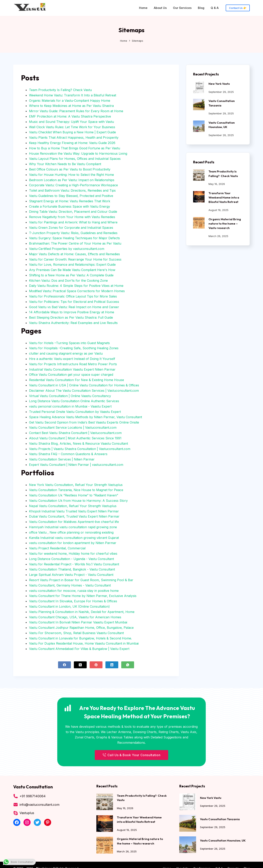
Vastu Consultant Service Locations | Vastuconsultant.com (73, 427)
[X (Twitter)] (80, 665)
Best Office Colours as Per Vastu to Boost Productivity (70, 169)
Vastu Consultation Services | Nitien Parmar (62, 459)
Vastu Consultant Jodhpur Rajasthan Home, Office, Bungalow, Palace (81, 628)
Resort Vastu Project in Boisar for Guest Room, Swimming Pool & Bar (81, 580)
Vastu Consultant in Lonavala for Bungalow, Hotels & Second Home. (80, 638)
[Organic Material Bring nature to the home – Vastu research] (199, 223)
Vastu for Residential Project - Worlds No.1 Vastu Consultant (74, 564)
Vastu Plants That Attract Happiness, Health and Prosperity (74, 137)
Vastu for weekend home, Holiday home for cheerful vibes (73, 554)
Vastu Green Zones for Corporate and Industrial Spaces (71, 228)
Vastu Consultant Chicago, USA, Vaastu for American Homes (75, 617)
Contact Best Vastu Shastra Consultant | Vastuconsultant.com (75, 433)
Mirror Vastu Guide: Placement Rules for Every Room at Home (76, 111)
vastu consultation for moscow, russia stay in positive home (74, 591)
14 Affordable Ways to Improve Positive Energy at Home (72, 312)
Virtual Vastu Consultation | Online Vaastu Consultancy (70, 396)
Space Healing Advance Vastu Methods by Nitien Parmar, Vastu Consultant (85, 417)
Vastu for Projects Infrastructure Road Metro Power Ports (73, 364)
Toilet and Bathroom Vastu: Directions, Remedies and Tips (72, 190)
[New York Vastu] (199, 87)
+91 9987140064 (33, 796)
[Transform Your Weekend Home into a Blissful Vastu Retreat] (199, 197)
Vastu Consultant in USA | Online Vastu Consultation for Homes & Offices (84, 385)
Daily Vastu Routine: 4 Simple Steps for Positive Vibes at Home (76, 286)
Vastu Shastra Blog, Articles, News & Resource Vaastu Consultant (78, 443)
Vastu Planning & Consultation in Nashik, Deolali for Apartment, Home (82, 612)
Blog (201, 8)
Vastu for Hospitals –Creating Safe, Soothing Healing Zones (74, 348)
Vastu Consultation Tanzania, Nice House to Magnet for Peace (76, 490)
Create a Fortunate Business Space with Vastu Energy (70, 206)
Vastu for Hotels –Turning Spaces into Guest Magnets (69, 343)
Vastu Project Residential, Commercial (57, 548)
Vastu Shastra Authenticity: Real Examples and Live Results (73, 323)
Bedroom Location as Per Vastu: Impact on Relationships (72, 180)
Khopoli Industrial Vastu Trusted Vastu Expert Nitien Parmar (74, 511)
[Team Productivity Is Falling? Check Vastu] (199, 175)
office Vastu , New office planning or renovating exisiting (71, 532)
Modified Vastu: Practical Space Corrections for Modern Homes (77, 291)
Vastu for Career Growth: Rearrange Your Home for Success (75, 259)
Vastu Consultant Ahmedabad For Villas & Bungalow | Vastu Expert (79, 649)
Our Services (182, 8)
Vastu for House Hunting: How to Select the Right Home (71, 175)
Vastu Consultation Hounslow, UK (223, 840)
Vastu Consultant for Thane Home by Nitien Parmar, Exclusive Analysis (83, 596)
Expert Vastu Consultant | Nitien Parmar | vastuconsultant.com (76, 465)
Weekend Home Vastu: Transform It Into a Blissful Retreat (73, 95)
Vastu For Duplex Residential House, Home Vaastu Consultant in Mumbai (84, 643)
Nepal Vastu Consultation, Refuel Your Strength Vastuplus (73, 506)
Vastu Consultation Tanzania (220, 819)
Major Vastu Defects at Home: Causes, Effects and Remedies (74, 254)
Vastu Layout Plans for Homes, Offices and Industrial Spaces (75, 159)
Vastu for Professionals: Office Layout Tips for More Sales (73, 296)
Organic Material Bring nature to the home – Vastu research (225, 224)
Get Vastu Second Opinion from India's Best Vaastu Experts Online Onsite (84, 422)
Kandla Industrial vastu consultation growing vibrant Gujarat (74, 538)
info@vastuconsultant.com (39, 805)
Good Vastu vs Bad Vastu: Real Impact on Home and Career (74, 307)
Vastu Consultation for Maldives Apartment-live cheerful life (74, 522)
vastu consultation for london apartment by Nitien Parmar (73, 543)
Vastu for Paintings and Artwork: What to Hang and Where (73, 222)
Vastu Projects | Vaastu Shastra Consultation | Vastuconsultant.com (80, 449)
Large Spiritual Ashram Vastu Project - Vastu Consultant (71, 575)
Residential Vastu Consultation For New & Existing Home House (77, 380)
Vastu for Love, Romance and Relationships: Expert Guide (72, 265)
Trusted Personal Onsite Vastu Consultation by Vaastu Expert (75, 412)
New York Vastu (219, 84)
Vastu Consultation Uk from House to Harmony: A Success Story (78, 501)
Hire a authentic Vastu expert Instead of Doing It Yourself (72, 359)
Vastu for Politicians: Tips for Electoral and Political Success (74, 302)
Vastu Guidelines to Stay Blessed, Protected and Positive (71, 196)
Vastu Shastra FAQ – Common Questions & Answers (68, 454)
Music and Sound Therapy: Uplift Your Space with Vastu (71, 122)
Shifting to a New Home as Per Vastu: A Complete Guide (71, 275)
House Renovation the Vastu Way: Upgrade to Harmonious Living (78, 153)
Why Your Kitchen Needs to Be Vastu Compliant (65, 164)
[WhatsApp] (128, 665)
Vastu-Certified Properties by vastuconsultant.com (67, 249)
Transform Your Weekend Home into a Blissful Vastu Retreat (224, 197)
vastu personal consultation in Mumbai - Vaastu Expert (70, 406)
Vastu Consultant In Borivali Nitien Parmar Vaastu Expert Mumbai (78, 622)
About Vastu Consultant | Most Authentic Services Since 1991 (75, 438)
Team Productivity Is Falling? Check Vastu (60, 90)
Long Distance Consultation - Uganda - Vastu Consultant (71, 559)
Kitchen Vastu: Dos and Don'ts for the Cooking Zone (68, 281)
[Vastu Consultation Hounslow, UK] (199, 126)
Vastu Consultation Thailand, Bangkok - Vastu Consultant (72, 569)
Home (143, 8)
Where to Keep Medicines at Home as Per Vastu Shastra (71, 106)
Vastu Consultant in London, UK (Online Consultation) (69, 606)
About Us (160, 8)
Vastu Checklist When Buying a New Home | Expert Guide (72, 132)
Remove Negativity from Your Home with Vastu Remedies (72, 217)
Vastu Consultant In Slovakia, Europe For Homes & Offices (73, 601)
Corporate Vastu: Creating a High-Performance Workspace (73, 185)
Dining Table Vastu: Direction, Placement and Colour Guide (73, 212)
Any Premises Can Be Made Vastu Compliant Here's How (72, 270)
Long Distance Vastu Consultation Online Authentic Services (74, 401)
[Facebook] (64, 665)
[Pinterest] (96, 665)
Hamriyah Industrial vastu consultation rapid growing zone (73, 527)
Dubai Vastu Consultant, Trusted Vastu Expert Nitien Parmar (74, 516)
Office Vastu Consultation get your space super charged (71, 375)
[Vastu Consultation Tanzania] (199, 104)
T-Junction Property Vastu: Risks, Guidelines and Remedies (73, 233)
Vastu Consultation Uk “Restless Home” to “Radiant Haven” (74, 495)
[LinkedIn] (112, 665)
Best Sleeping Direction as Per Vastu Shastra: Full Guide (71, 317)
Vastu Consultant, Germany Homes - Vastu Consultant (70, 585)
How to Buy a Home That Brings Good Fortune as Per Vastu (75, 148)
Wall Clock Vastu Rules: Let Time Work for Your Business (72, 127)
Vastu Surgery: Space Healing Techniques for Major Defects (74, 238)
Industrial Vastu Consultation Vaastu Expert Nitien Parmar (72, 369)
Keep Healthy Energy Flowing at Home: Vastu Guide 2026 (72, 143)
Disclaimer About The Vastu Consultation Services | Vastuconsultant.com (84, 391)
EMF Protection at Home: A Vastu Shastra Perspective (70, 116)
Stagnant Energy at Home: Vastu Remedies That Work (70, 201)
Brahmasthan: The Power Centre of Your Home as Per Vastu (75, 243)
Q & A (215, 8)
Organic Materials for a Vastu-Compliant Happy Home (70, 101)
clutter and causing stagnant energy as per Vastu (66, 353)
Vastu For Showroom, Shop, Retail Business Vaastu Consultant (76, 633)
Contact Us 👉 (238, 8)
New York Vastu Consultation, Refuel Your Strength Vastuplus (76, 485)
